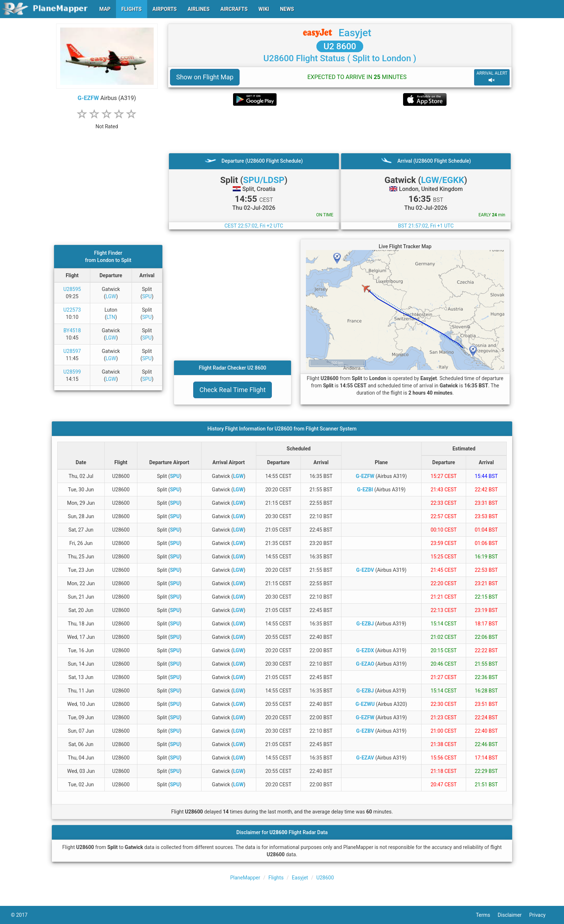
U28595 (72, 289)
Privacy (541, 915)
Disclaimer (513, 915)
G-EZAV (365, 758)
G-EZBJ (365, 624)
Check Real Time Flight (233, 390)
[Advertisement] (340, 129)
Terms (487, 915)
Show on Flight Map (205, 77)
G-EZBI (365, 490)
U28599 (72, 372)
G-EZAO (365, 664)
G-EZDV (365, 570)
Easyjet (355, 33)
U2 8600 (340, 46)
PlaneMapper (245, 878)
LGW (111, 296)
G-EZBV (365, 731)
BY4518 (72, 330)
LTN (111, 317)
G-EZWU (365, 704)
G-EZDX (365, 650)
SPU (147, 296)
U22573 (72, 310)
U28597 (72, 351)
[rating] (107, 123)
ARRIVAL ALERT (492, 77)
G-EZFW (88, 98)
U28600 (325, 878)
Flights (276, 878)
